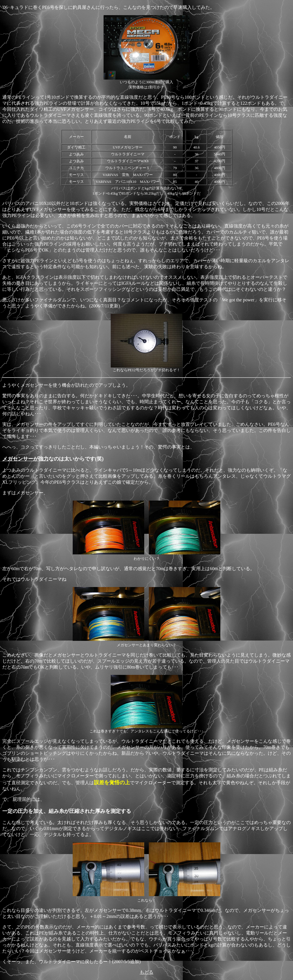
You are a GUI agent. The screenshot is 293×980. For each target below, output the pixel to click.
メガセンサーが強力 (25, 459)
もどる (146, 972)
